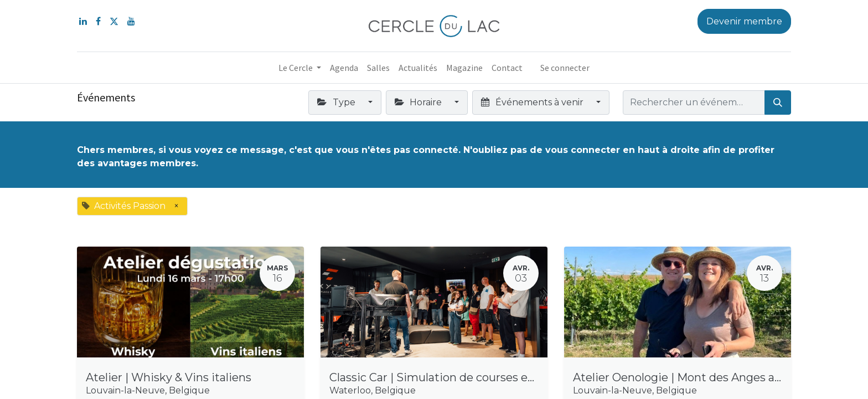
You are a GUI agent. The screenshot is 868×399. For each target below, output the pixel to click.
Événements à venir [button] (533, 102)
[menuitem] (344, 68)
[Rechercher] (778, 103)
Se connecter (565, 68)
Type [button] (337, 102)
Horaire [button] (419, 102)
